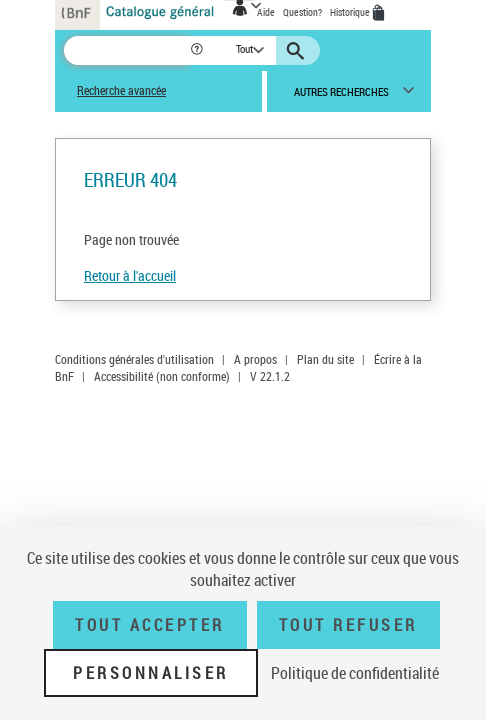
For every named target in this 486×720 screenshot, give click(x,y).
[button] (198, 50)
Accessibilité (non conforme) (162, 376)
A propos (255, 359)
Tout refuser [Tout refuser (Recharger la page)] (348, 625)
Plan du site (325, 359)
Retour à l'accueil (130, 275)
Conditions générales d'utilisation (134, 359)
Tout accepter (150, 625)
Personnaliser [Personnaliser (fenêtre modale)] (151, 673)
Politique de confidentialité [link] (355, 673)
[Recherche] (126, 50)
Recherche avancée (121, 90)
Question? (302, 12)
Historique (351, 12)
